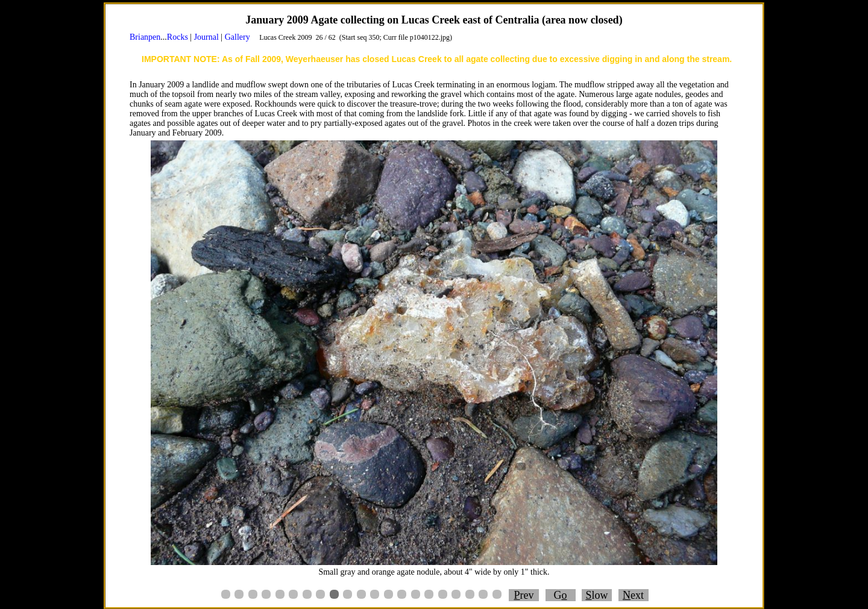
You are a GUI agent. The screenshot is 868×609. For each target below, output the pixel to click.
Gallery (237, 37)
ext (633, 595)
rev (524, 595)
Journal (206, 37)
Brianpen (145, 37)
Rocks (178, 37)
